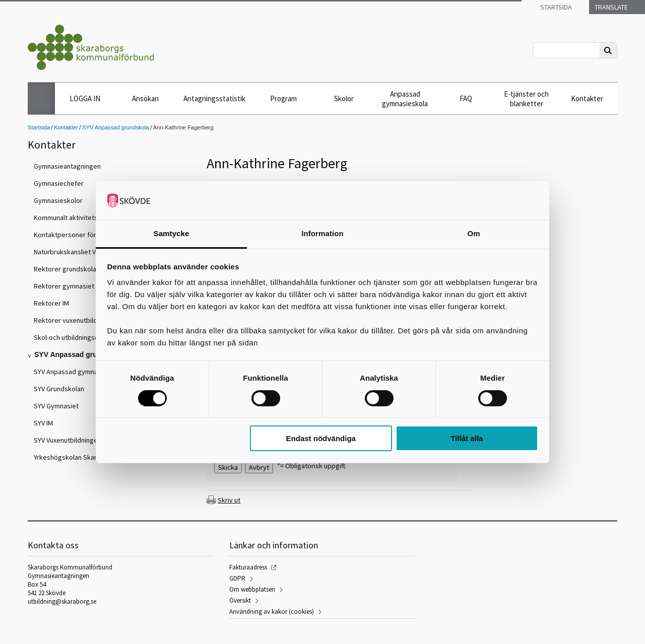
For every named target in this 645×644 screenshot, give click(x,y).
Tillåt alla (467, 438)
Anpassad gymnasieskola (405, 99)
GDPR (237, 578)
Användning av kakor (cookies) (272, 612)
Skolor (344, 98)
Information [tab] (322, 233)
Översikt (240, 600)
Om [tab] (473, 233)
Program (283, 98)
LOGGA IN (85, 98)
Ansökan (145, 98)
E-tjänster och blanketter (526, 99)
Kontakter (587, 98)
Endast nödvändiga (321, 438)
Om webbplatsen (252, 589)
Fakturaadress (248, 567)
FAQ (466, 98)
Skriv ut (229, 500)
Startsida (555, 7)
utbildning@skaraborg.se (62, 601)
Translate (610, 7)
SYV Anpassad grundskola (115, 127)
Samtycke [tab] (172, 233)
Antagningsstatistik (214, 98)
